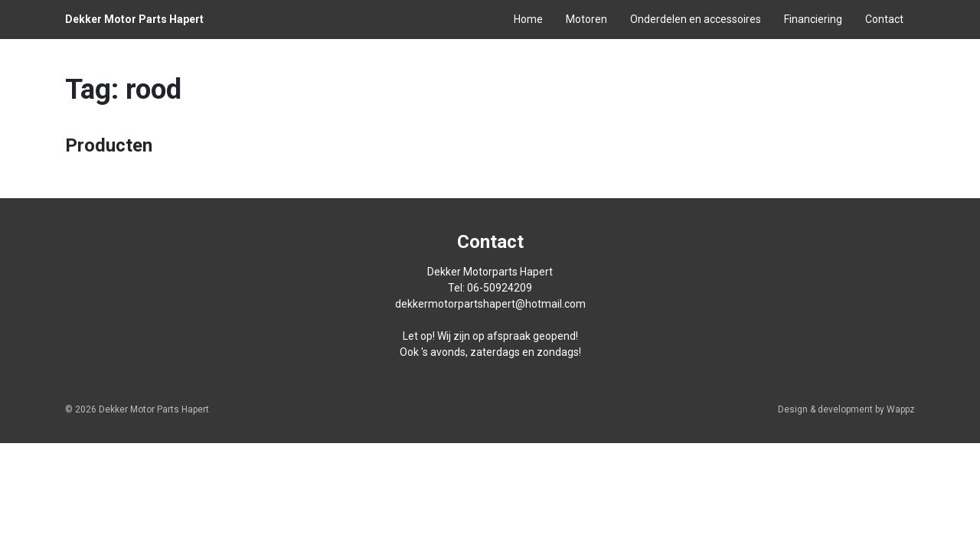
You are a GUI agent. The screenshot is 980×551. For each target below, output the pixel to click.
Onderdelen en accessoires (696, 19)
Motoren (586, 19)
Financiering (813, 19)
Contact (884, 19)
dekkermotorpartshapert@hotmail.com (490, 304)
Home (528, 19)
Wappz (901, 409)
